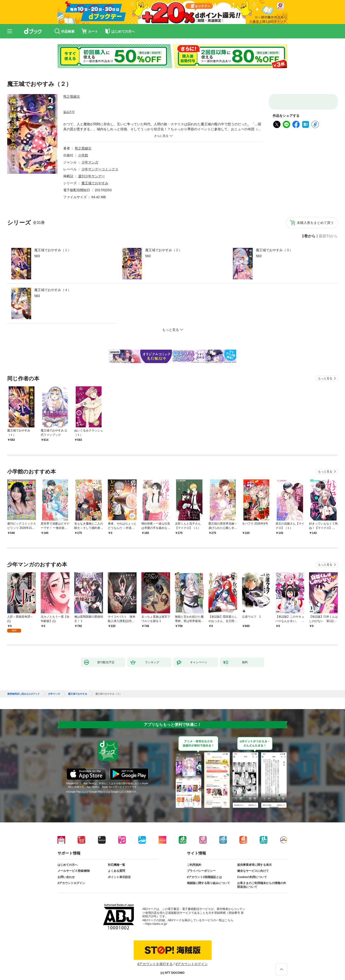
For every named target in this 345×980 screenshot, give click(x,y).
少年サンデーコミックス (100, 169)
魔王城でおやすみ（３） (274, 250)
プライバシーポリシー (201, 867)
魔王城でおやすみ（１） (53, 250)
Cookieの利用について (252, 873)
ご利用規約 (194, 861)
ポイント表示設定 (119, 873)
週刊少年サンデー (92, 176)
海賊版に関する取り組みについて (208, 879)
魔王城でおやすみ (95, 183)
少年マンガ (90, 162)
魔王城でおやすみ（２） (164, 250)
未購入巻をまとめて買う (315, 223)
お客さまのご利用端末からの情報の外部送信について (262, 881)
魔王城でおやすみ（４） (53, 290)
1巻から (309, 236)
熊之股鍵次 (72, 96)
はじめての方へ (68, 861)
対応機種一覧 (116, 861)
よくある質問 (116, 867)
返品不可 (69, 112)
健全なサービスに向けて (253, 867)
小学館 (83, 155)
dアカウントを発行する (155, 960)
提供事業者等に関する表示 (254, 861)
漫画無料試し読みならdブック (23, 690)
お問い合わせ (66, 873)
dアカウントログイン (71, 879)
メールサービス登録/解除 (74, 867)
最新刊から (328, 236)
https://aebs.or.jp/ (156, 920)
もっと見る (325, 378)
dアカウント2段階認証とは (204, 873)
